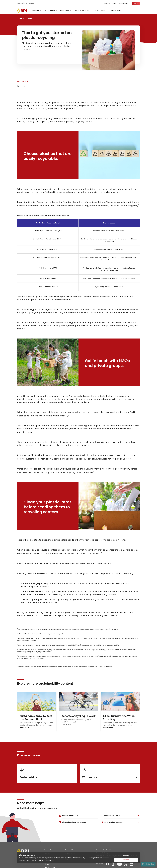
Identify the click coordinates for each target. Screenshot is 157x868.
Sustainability (123, 4)
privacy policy (45, 860)
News (114, 4)
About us (107, 4)
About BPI (21, 19)
